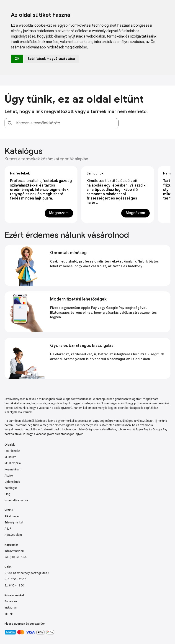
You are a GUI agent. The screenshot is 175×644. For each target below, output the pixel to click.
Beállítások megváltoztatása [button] (51, 59)
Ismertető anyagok (16, 500)
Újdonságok (12, 482)
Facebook (11, 601)
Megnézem (59, 213)
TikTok (9, 614)
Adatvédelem (13, 535)
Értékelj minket (14, 522)
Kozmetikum (13, 469)
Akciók (9, 476)
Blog (7, 494)
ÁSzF (8, 529)
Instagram (11, 607)
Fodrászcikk (12, 451)
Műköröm (10, 457)
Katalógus (11, 488)
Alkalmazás (12, 516)
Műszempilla (13, 463)
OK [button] (17, 59)
